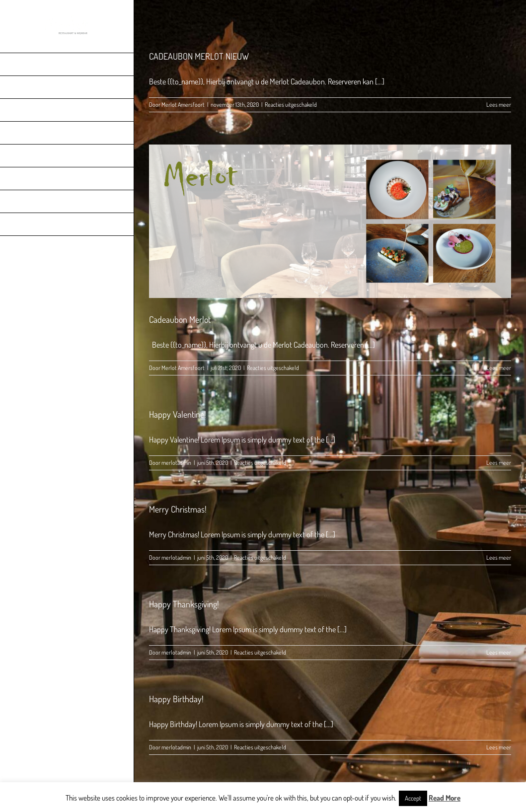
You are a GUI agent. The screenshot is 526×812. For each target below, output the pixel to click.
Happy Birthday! (176, 699)
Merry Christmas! (178, 509)
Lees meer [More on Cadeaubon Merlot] (499, 368)
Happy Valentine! (178, 414)
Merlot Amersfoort (183, 105)
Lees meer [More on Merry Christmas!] (499, 557)
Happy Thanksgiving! (184, 604)
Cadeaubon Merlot (180, 319)
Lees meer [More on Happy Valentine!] (499, 463)
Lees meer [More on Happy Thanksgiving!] (499, 652)
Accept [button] (413, 798)
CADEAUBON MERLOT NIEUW (199, 56)
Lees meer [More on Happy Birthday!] (499, 747)
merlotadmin (176, 463)
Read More (445, 798)
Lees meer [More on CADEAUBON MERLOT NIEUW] (499, 105)
